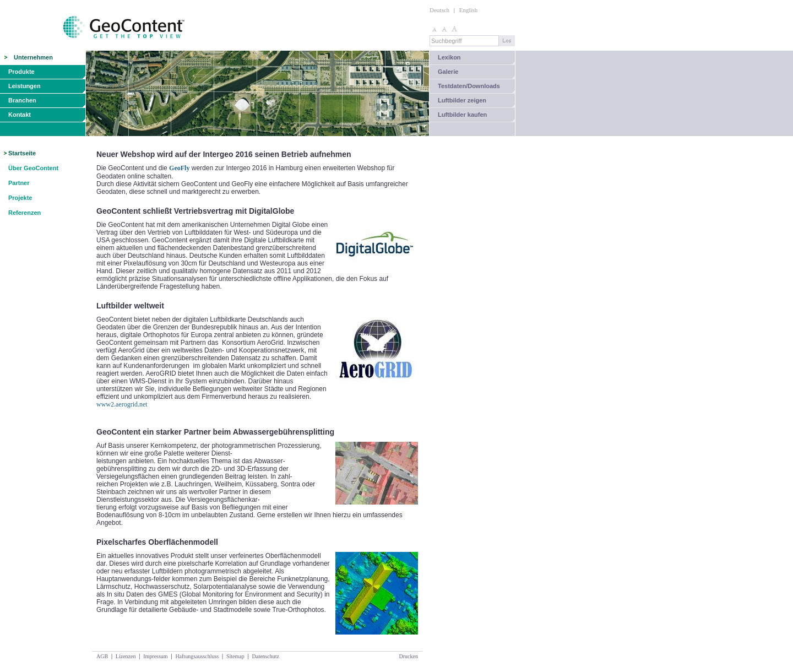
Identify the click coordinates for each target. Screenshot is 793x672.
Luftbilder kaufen (462, 115)
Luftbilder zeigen (462, 100)
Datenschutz (265, 656)
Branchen (22, 100)
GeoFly (179, 168)
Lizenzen (126, 656)
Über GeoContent (33, 168)
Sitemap (235, 656)
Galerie (448, 72)
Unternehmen (33, 57)
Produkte (21, 72)
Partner (19, 183)
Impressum (155, 656)
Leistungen (25, 86)
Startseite (22, 153)
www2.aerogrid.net (122, 404)
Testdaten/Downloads (469, 86)
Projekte (20, 198)
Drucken (409, 656)
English (469, 10)
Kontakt (20, 115)
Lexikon (449, 57)
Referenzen (25, 213)
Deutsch (439, 10)
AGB (102, 656)
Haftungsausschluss (197, 656)
